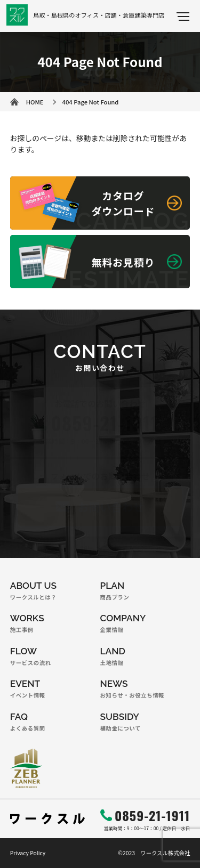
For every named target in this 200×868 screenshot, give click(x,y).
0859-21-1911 (152, 815)
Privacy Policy (28, 853)
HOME (35, 102)
